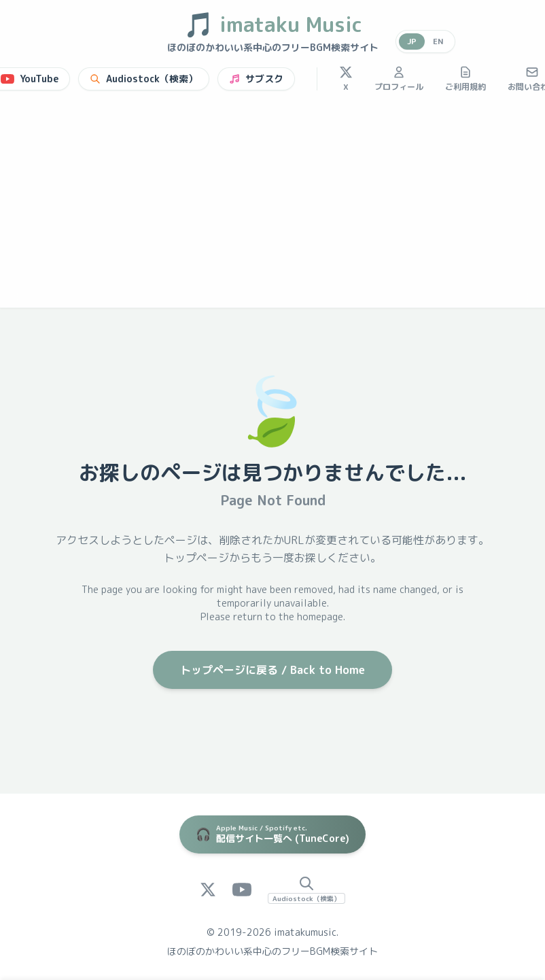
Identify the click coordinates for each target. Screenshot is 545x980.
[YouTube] (242, 890)
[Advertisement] (272, 205)
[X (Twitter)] (208, 890)
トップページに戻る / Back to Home (272, 670)
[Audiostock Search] (306, 890)
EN (438, 41)
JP (412, 41)
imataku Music (273, 24)
